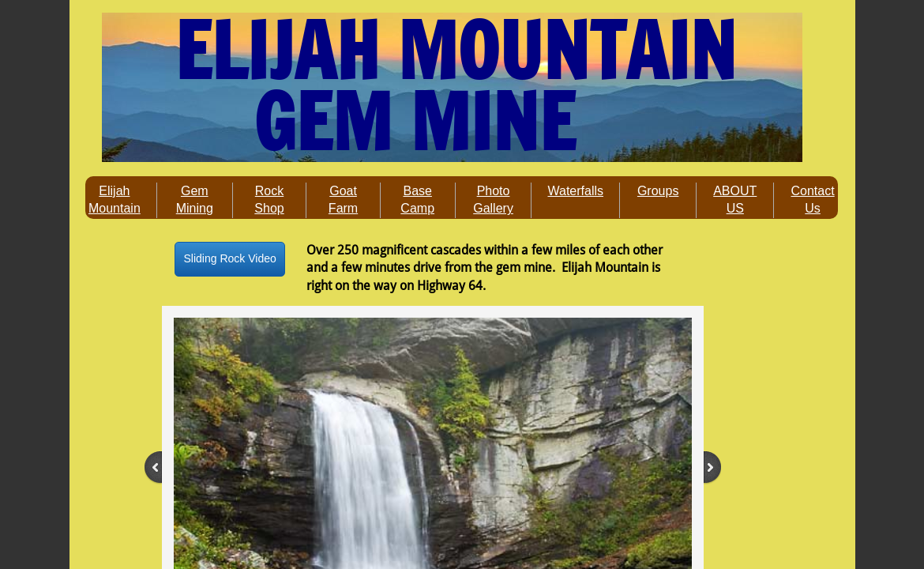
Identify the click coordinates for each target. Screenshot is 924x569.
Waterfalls (575, 191)
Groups (658, 191)
